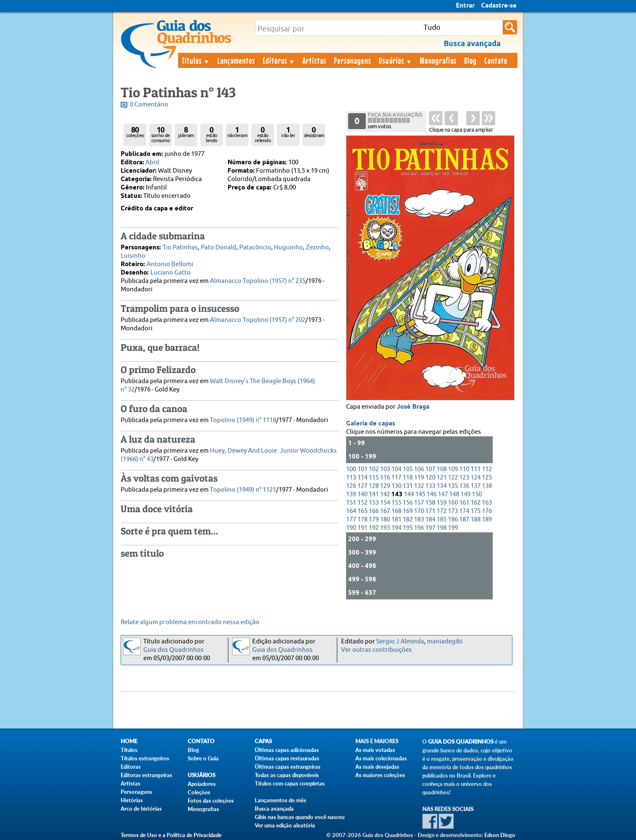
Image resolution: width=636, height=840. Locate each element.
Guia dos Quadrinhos (173, 650)
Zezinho (317, 248)
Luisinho (133, 256)
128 (374, 486)
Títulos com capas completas (290, 783)
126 (351, 486)
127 (362, 486)
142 (385, 494)
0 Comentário (149, 105)
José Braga (413, 407)
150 (477, 494)
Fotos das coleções (211, 801)
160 (453, 503)
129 (385, 486)
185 (442, 520)
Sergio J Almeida (400, 642)
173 (453, 511)
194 (396, 528)
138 (487, 486)
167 (385, 511)
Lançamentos (236, 60)
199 (453, 528)
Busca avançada (274, 809)
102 (374, 469)
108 (442, 469)
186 (453, 520)
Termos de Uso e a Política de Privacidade (171, 835)
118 (408, 478)
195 (408, 528)
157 (419, 503)
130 (396, 486)
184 (430, 520)
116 (385, 478)
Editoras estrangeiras (146, 775)
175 (476, 511)
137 (476, 486)
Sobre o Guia (203, 758)
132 (419, 486)
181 (396, 520)
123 (464, 478)
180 (385, 520)
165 (362, 511)
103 (385, 469)
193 (385, 528)
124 (476, 478)
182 (408, 520)
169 (408, 511)
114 (362, 478)
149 (465, 494)
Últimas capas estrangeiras (288, 767)
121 (442, 478)
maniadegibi (445, 642)
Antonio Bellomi (170, 264)
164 (351, 511)
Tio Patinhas (180, 248)
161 (464, 503)
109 (453, 469)
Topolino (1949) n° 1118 (243, 420)
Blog (471, 60)
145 (420, 494)
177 (351, 520)
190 (351, 528)
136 (464, 486)
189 (487, 520)
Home (129, 741)
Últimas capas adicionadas (287, 750)
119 (419, 478)
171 (430, 511)
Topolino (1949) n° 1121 (243, 490)
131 (408, 486)
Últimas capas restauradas (287, 758)
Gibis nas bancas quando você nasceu (300, 817)
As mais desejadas (377, 767)
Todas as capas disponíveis (287, 775)
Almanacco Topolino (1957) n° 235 (258, 281)
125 (487, 478)
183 (419, 520)
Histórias (132, 800)
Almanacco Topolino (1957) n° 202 (258, 320)
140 (362, 494)
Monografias (438, 60)
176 (487, 511)
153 (374, 503)
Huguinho (288, 248)
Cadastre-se (499, 6)
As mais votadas (375, 750)
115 (374, 478)
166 (374, 511)
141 (374, 494)
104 (396, 469)
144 (409, 494)
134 (442, 486)
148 (454, 494)
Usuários (396, 60)
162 (476, 503)
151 (351, 503)
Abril (152, 162)
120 (430, 478)
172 (442, 511)
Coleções (199, 792)
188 (476, 520)
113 (351, 478)
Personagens (353, 60)
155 (396, 503)
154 (385, 503)
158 (430, 503)
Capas (263, 741)
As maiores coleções (380, 775)
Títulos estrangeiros (145, 758)
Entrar (465, 6)
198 (442, 528)
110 (464, 469)
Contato (496, 60)
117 (396, 478)
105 (408, 469)
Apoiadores (202, 784)
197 (430, 528)
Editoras (279, 60)
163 (487, 503)
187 (464, 520)
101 (362, 469)
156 (408, 503)
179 (374, 520)
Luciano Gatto (171, 273)
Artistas (314, 60)
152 (362, 503)
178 (362, 520)
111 (476, 469)
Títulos (196, 60)
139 (351, 494)
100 (351, 469)
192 (374, 528)
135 (453, 486)
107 (430, 469)
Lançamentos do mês (281, 800)
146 (432, 494)
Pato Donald (218, 248)
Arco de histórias (141, 809)
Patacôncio (255, 248)
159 (442, 503)
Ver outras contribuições (376, 650)
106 (419, 469)
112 (487, 469)
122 (453, 478)
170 (419, 511)
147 (443, 494)
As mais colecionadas (381, 758)
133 (430, 486)
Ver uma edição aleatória (285, 825)
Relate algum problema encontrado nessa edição (190, 622)
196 (419, 528)
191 (362, 528)
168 (396, 511)
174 (464, 511)
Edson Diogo (500, 835)
